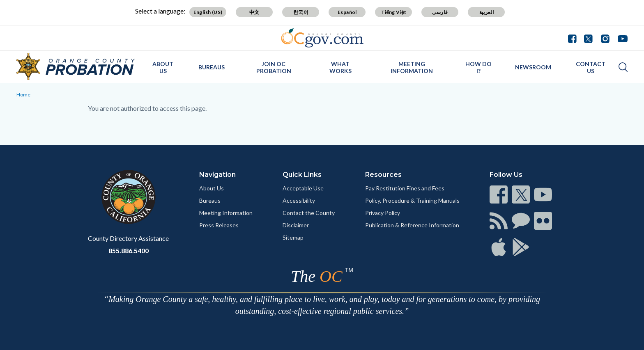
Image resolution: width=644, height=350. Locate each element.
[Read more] (322, 38)
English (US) (208, 12)
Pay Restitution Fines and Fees (405, 188)
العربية (487, 12)
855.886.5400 (129, 250)
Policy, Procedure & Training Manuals (412, 200)
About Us (163, 67)
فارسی (440, 12)
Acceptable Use (303, 188)
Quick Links (302, 175)
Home (23, 95)
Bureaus (212, 67)
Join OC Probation (274, 67)
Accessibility (299, 200)
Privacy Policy (383, 213)
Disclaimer (296, 225)
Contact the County (309, 213)
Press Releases (219, 225)
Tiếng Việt (394, 12)
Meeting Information (226, 213)
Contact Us (591, 67)
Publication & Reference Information (412, 225)
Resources (383, 175)
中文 (254, 12)
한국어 (301, 12)
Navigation (217, 175)
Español (347, 12)
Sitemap (293, 237)
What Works (340, 67)
